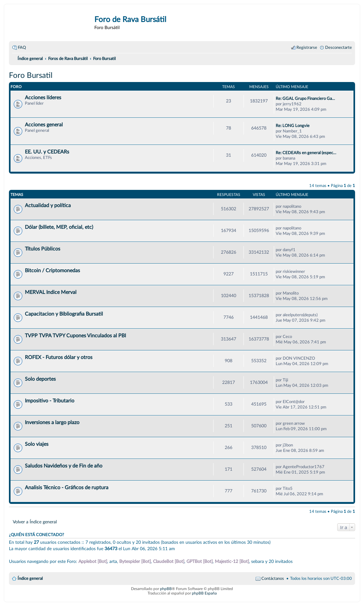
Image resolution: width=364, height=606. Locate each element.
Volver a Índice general (35, 522)
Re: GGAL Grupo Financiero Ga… (305, 99)
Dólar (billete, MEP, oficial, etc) (59, 227)
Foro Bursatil (31, 76)
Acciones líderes (43, 98)
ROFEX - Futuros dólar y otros (59, 357)
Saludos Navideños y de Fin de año (64, 466)
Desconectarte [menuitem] (339, 48)
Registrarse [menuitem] (307, 48)
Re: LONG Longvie (293, 126)
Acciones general (44, 125)
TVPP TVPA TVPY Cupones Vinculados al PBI (75, 336)
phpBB (166, 589)
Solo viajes (37, 444)
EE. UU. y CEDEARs (47, 152)
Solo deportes (40, 379)
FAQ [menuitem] (22, 48)
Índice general (30, 579)
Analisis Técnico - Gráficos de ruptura (67, 488)
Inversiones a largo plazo (52, 423)
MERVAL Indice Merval (51, 292)
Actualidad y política (48, 206)
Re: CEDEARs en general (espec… (306, 153)
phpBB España (204, 593)
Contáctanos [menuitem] (273, 579)
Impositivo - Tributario (50, 401)
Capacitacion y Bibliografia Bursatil (64, 314)
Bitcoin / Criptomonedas (52, 271)
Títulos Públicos (43, 249)
